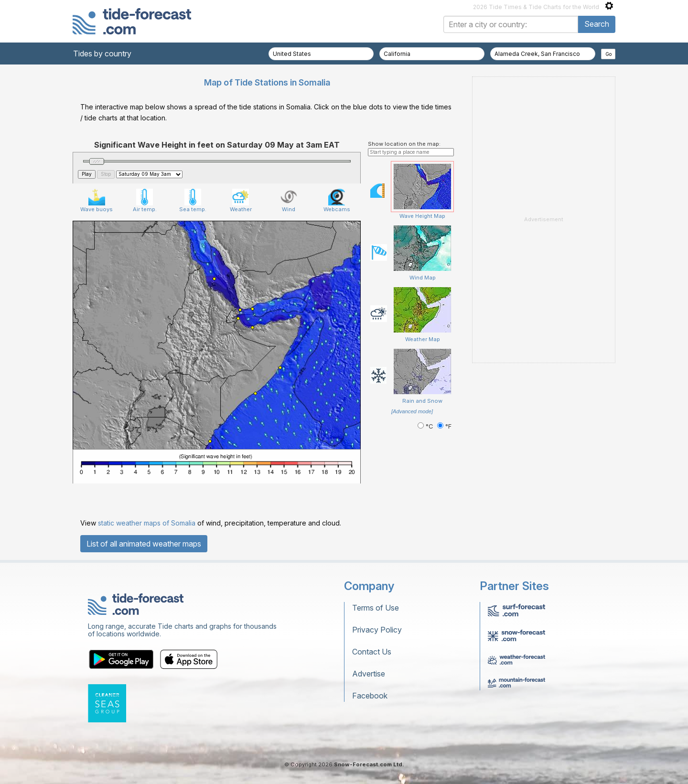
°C (426, 426)
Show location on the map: (404, 144)
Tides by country (102, 54)
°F (444, 426)
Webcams (337, 201)
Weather (241, 201)
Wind (289, 201)
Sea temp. (193, 201)
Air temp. (145, 201)
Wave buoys (97, 201)
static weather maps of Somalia (147, 523)
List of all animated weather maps (144, 544)
